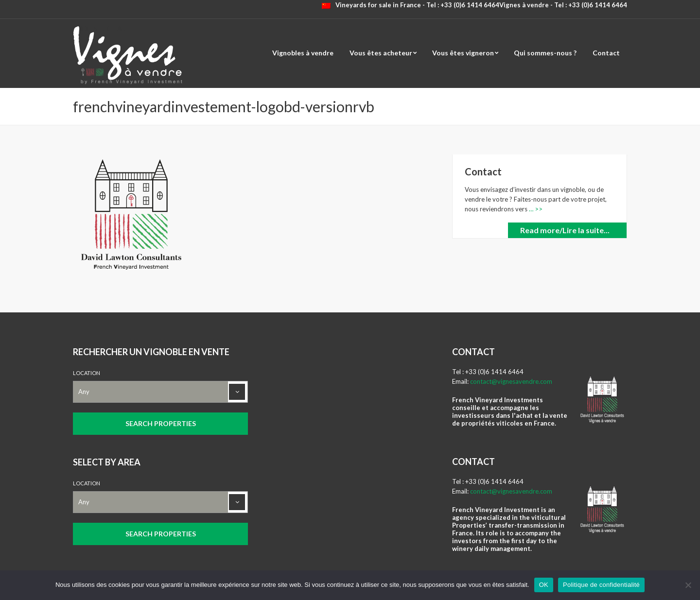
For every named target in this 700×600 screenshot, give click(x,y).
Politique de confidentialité (601, 585)
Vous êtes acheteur (381, 53)
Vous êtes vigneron (463, 53)
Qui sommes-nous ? (545, 53)
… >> (535, 209)
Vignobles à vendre (303, 53)
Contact (606, 53)
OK (544, 585)
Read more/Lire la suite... (565, 230)
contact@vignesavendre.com (511, 381)
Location (87, 373)
